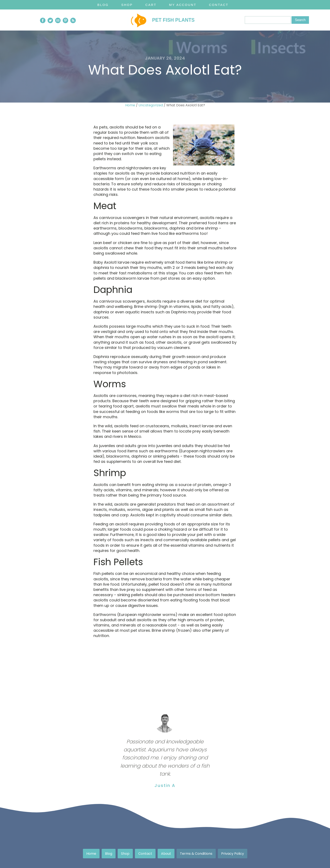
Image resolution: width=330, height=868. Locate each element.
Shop (127, 5)
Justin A (165, 785)
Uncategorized (151, 105)
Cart (151, 5)
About (166, 854)
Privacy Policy (233, 854)
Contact (219, 5)
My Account (183, 5)
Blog (103, 5)
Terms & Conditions (196, 854)
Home (130, 105)
